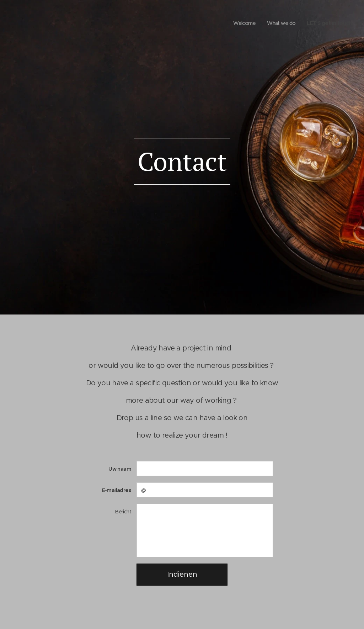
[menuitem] (240, 23)
